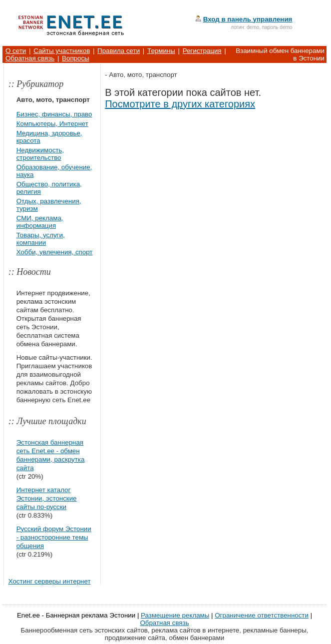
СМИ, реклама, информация (40, 222)
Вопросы (76, 58)
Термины (161, 51)
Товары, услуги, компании (41, 239)
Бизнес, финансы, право (54, 114)
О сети (16, 51)
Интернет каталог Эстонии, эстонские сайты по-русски (47, 498)
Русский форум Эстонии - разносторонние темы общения (54, 537)
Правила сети (119, 51)
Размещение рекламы (175, 615)
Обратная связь (30, 58)
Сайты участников (62, 51)
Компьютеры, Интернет (52, 124)
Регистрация (202, 51)
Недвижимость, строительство (40, 154)
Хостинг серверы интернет (50, 581)
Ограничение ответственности (262, 615)
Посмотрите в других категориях (180, 104)
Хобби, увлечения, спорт (55, 252)
